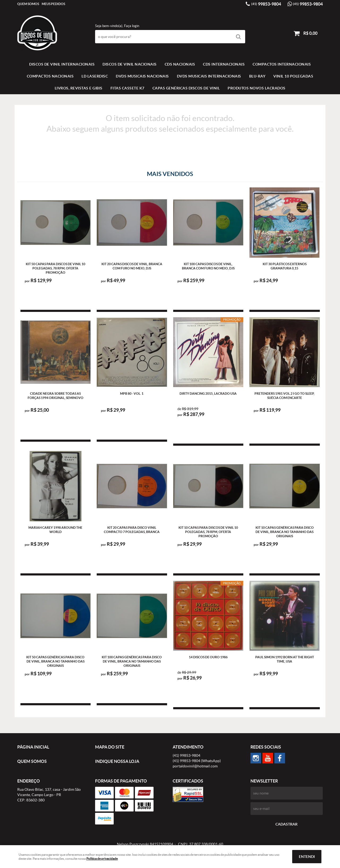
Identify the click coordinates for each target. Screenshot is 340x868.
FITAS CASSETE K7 (127, 88)
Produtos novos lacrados (257, 88)
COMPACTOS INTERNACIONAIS (282, 64)
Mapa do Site (110, 747)
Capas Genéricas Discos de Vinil (186, 88)
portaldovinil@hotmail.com (195, 766)
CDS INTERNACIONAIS (224, 64)
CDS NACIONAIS (180, 64)
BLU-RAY (257, 76)
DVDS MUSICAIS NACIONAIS (142, 76)
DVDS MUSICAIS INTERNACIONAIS (209, 76)
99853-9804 (266, 4)
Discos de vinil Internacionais (62, 64)
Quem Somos (28, 4)
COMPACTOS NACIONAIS (50, 76)
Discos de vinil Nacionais (130, 64)
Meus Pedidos (53, 4)
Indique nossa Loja (117, 761)
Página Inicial (33, 747)
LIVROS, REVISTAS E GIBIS (79, 88)
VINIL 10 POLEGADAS (293, 76)
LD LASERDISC (95, 76)
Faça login (132, 26)
